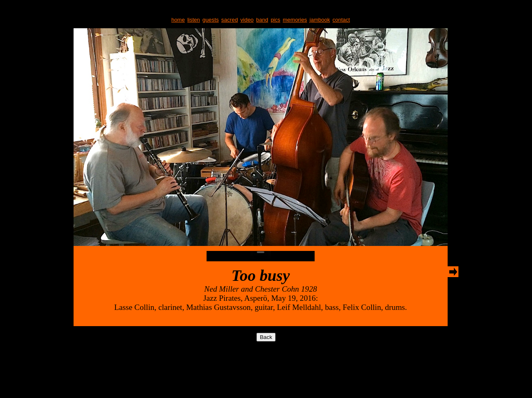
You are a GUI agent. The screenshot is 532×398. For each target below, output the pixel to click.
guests (211, 20)
